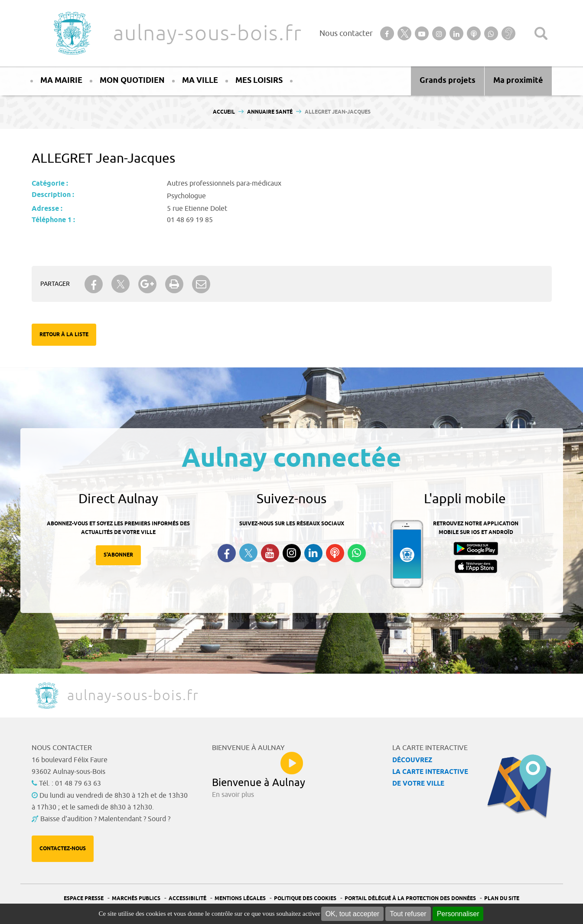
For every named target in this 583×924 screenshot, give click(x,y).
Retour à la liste (64, 335)
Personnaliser (458, 914)
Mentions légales (240, 899)
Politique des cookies (305, 899)
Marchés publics (136, 899)
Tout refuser (408, 914)
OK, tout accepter (353, 914)
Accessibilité (187, 899)
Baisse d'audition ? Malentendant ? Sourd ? (105, 819)
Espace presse (84, 899)
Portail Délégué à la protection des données (410, 899)
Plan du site (502, 899)
